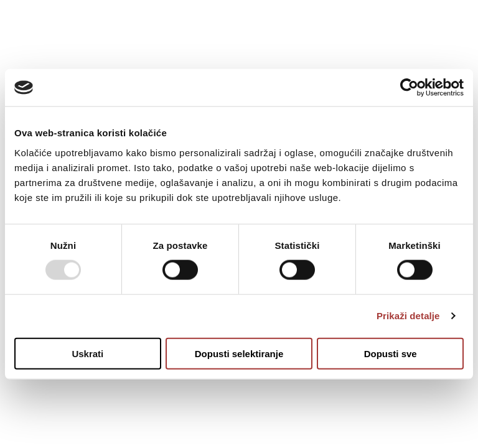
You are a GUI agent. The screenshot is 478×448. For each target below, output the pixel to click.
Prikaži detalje (408, 316)
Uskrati (87, 353)
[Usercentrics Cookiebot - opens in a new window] (409, 88)
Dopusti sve (391, 353)
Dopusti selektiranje (239, 353)
